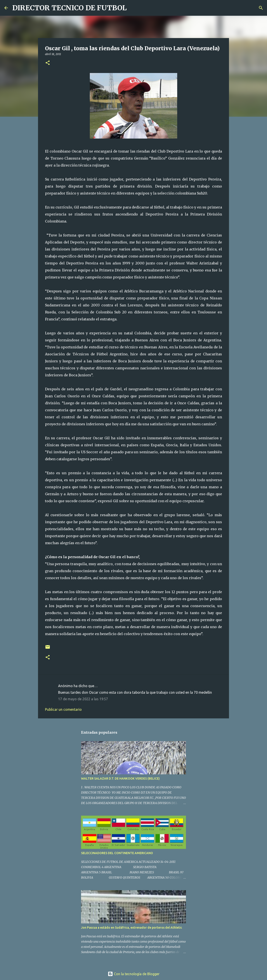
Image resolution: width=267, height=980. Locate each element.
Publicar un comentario (63, 709)
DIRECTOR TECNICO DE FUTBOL (69, 8)
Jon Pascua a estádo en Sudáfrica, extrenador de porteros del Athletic (132, 928)
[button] (48, 63)
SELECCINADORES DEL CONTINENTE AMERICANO (117, 853)
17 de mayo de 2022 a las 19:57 (83, 699)
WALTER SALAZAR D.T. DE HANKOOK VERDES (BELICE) (120, 778)
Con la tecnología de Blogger (134, 974)
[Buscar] (133, 8)
